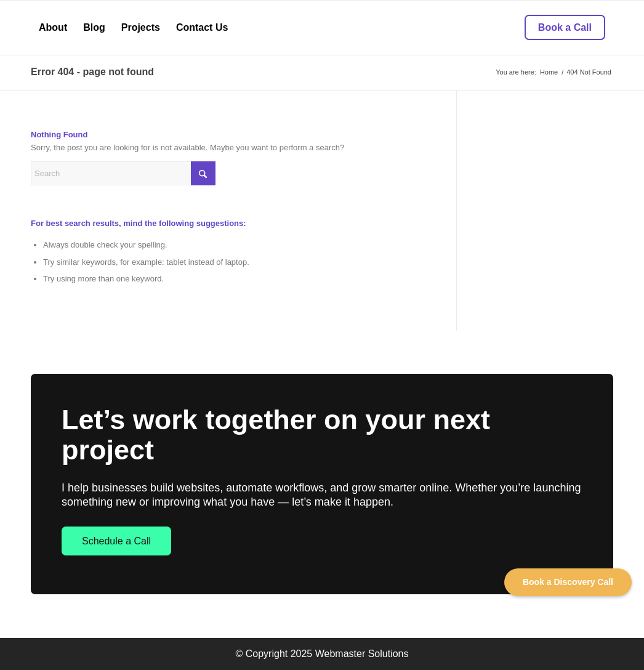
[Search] (123, 173)
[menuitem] (53, 28)
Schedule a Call (116, 541)
